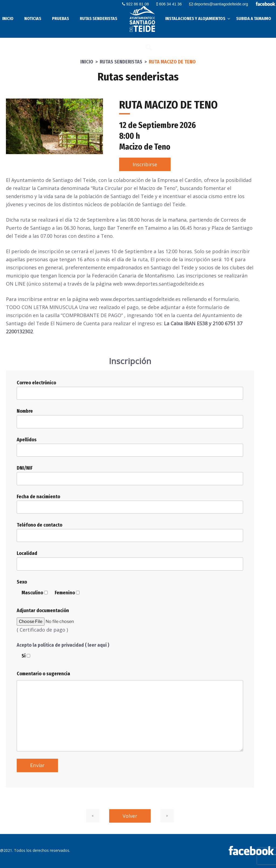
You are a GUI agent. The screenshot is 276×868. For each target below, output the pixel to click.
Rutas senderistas (99, 18)
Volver (130, 816)
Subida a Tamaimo (254, 18)
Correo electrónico (130, 390)
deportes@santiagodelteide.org (220, 4)
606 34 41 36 (171, 4)
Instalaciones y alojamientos (198, 18)
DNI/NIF (130, 475)
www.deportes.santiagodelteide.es (141, 299)
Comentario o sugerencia (43, 674)
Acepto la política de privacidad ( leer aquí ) (63, 645)
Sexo (22, 582)
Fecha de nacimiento (130, 504)
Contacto (132, 47)
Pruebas (61, 18)
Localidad (130, 560)
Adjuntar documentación (43, 611)
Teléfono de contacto (130, 532)
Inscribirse (145, 164)
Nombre (130, 418)
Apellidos (130, 447)
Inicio (87, 62)
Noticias (33, 18)
